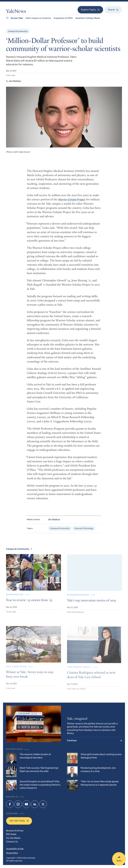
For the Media (13, 838)
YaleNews (16, 12)
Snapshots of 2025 (63, 18)
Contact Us (12, 842)
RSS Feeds (11, 834)
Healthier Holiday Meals (88, 18)
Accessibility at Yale (15, 849)
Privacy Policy (12, 853)
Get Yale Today (19, 821)
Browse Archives (15, 831)
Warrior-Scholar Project (72, 202)
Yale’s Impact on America (38, 18)
